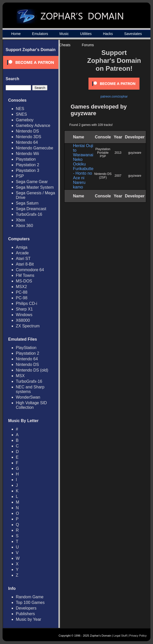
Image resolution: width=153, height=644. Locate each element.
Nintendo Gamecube (35, 148)
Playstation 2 (28, 165)
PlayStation (26, 348)
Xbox (20, 220)
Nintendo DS (27, 131)
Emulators (40, 34)
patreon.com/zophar (114, 97)
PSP (20, 176)
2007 (118, 176)
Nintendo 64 (27, 142)
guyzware (135, 153)
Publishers (25, 614)
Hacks (108, 34)
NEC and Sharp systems (30, 389)
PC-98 (22, 298)
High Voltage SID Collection (31, 405)
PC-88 (22, 292)
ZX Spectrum (28, 326)
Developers (26, 608)
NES (20, 109)
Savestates (133, 34)
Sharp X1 (24, 309)
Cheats (65, 45)
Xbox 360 (24, 226)
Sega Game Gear (32, 182)
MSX (20, 376)
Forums (88, 45)
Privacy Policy (138, 636)
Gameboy (25, 120)
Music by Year (29, 619)
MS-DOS (24, 281)
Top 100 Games (30, 603)
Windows (24, 315)
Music (64, 34)
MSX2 (21, 287)
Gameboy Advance (33, 126)
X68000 (23, 320)
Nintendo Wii (27, 154)
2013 (118, 153)
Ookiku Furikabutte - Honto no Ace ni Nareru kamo (83, 176)
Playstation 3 (28, 170)
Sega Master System (35, 187)
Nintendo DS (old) (32, 370)
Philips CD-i (27, 303)
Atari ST (23, 259)
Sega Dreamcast (31, 209)
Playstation (26, 159)
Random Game (30, 597)
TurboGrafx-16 (29, 214)
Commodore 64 (30, 270)
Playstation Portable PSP (103, 153)
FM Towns (25, 275)
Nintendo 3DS (29, 137)
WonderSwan (28, 397)
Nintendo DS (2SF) (103, 176)
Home (16, 34)
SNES (21, 114)
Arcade (22, 253)
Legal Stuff (120, 636)
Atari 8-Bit (25, 264)
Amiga (22, 247)
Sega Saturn (27, 203)
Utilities (86, 34)
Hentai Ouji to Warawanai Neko (83, 153)
